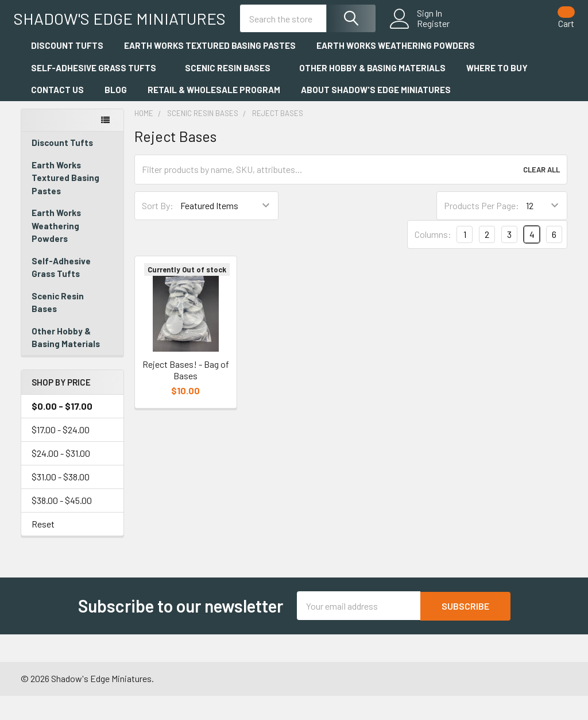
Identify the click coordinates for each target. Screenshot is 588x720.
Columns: (433, 259)
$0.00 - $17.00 (62, 431)
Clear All (541, 194)
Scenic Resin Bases (232, 93)
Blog (116, 114)
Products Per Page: (481, 230)
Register (426, 37)
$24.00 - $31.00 (61, 478)
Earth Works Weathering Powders (396, 70)
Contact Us (57, 114)
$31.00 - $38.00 (61, 501)
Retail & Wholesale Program (214, 114)
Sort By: (158, 230)
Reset (43, 548)
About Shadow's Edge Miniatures (380, 114)
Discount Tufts (67, 70)
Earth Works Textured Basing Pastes (210, 70)
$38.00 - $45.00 (62, 525)
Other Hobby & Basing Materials (372, 93)
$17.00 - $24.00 (61, 454)
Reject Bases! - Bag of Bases (186, 394)
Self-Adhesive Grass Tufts (98, 93)
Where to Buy (497, 93)
